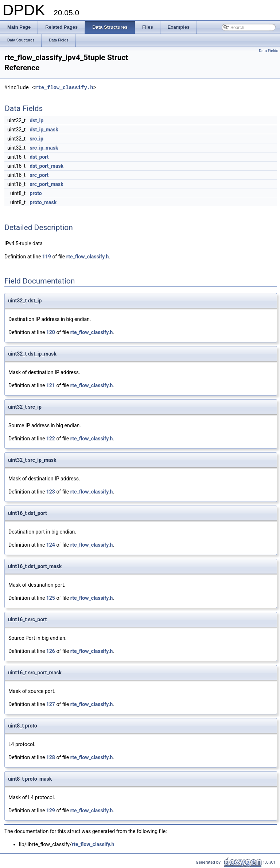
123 (51, 492)
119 (47, 257)
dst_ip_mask (44, 130)
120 (51, 332)
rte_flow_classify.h (64, 88)
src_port (39, 175)
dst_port (39, 157)
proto (36, 193)
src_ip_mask (44, 148)
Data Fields (269, 51)
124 (51, 545)
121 (51, 385)
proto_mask (43, 202)
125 (51, 598)
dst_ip (37, 120)
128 (51, 757)
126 (51, 651)
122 (51, 439)
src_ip (37, 139)
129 (51, 810)
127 (51, 704)
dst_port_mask (47, 166)
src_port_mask (47, 184)
